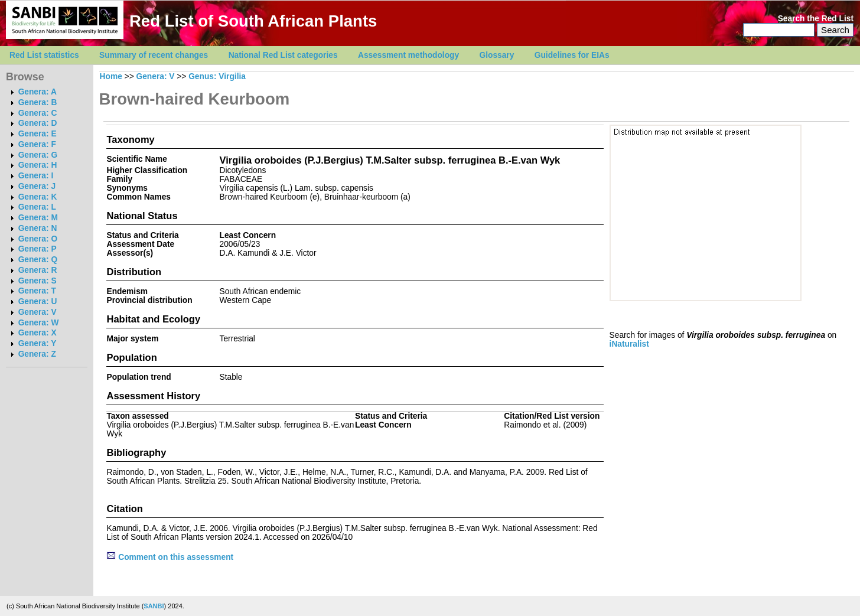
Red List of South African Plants (253, 21)
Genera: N (38, 228)
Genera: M (38, 218)
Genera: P (38, 249)
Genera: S (38, 281)
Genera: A (38, 92)
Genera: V (38, 312)
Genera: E (38, 134)
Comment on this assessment (170, 557)
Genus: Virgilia (217, 76)
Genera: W (39, 323)
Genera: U (38, 302)
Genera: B (38, 102)
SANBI (154, 606)
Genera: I (36, 176)
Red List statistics (44, 55)
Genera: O (38, 239)
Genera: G (38, 155)
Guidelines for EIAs (572, 55)
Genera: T (37, 291)
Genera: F (37, 144)
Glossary (497, 55)
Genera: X (38, 333)
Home (111, 76)
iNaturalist (629, 344)
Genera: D (38, 123)
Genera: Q (38, 260)
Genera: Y (38, 343)
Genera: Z (37, 354)
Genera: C (38, 113)
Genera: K (38, 197)
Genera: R (38, 270)
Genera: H (38, 165)
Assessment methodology (408, 55)
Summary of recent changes (154, 55)
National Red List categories (283, 55)
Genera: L (37, 207)
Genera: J (37, 186)
